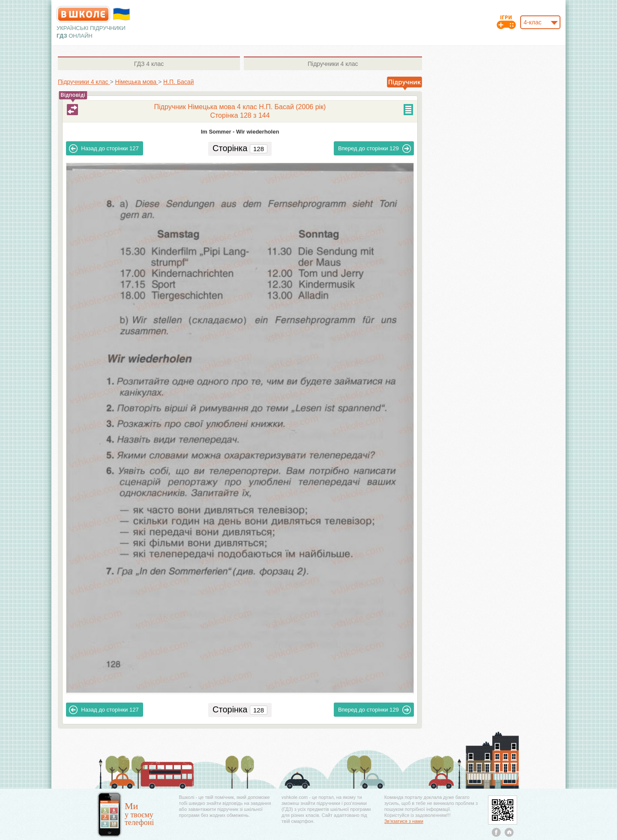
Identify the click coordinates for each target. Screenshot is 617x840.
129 (374, 149)
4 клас (149, 64)
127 (104, 149)
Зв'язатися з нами (404, 821)
